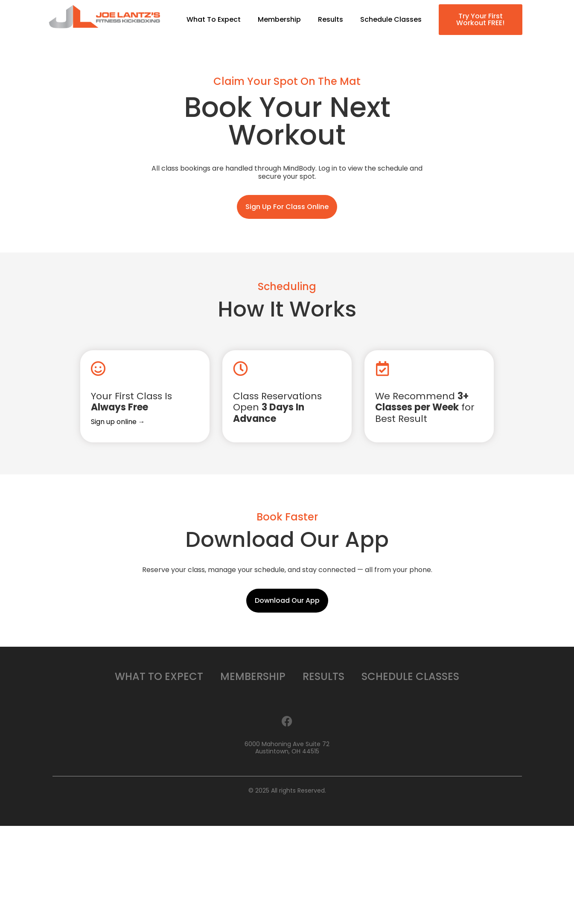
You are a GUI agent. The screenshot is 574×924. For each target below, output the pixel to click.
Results (331, 20)
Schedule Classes (391, 20)
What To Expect (214, 20)
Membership (279, 20)
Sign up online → (118, 422)
